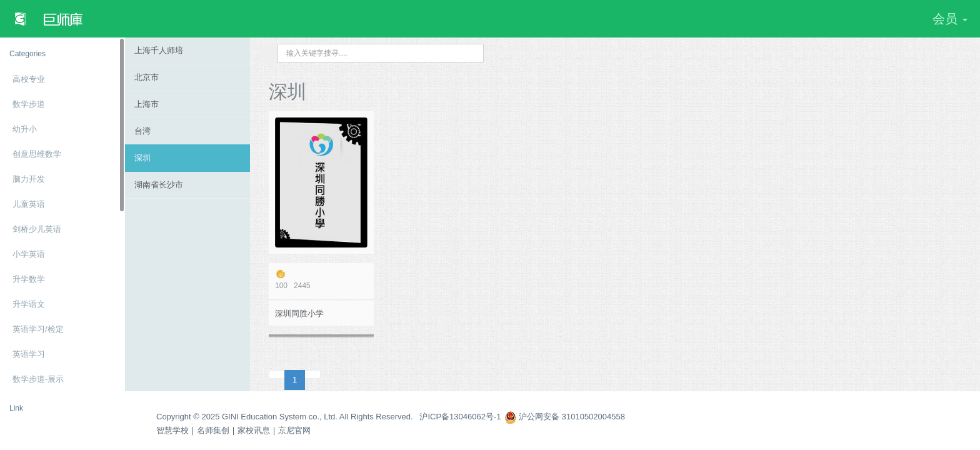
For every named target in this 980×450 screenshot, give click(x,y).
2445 (321, 280)
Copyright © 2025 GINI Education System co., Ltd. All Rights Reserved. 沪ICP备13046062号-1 (329, 417)
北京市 (147, 77)
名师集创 (213, 430)
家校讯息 (254, 430)
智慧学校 (172, 430)
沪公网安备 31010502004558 (565, 417)
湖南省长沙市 (159, 185)
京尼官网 (294, 430)
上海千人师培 (159, 50)
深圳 (142, 158)
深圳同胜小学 (299, 313)
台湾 (142, 131)
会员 (950, 19)
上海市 (147, 104)
